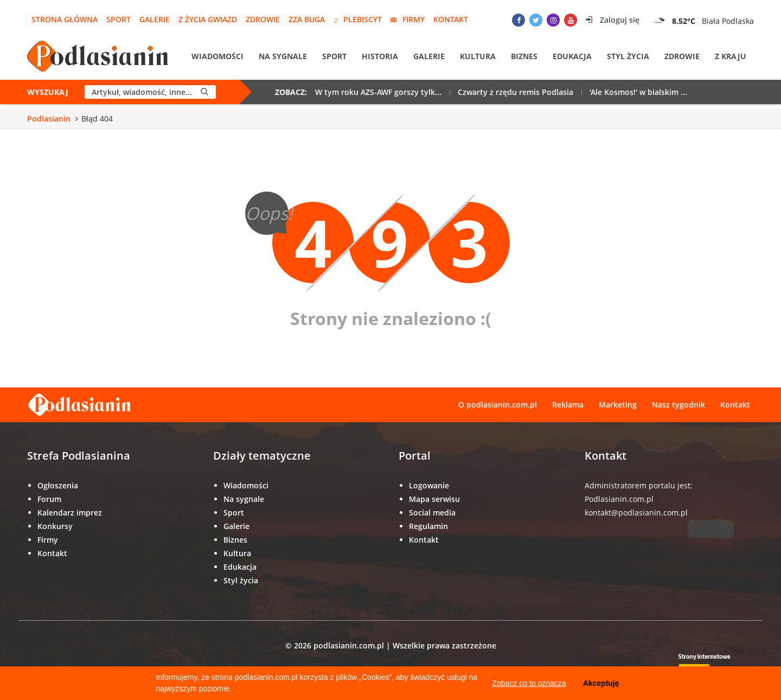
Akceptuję (601, 683)
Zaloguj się (613, 20)
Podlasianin (49, 119)
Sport (119, 19)
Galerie (155, 19)
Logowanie (429, 485)
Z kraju (731, 56)
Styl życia (628, 56)
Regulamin (428, 526)
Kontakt (451, 19)
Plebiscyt (358, 19)
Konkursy (55, 526)
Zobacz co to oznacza (529, 683)
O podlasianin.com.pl (498, 405)
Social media (432, 513)
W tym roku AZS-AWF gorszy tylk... (378, 92)
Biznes (524, 56)
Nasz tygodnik (678, 405)
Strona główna (65, 19)
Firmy (408, 19)
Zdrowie (263, 19)
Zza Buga (307, 19)
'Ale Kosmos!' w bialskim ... (638, 92)
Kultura (478, 56)
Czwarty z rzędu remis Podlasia (516, 92)
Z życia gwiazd (208, 19)
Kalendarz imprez (70, 513)
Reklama (568, 405)
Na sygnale (283, 56)
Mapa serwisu (434, 499)
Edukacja (572, 56)
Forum (49, 499)
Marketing (618, 405)
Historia (380, 56)
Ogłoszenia (58, 485)
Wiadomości (217, 56)
